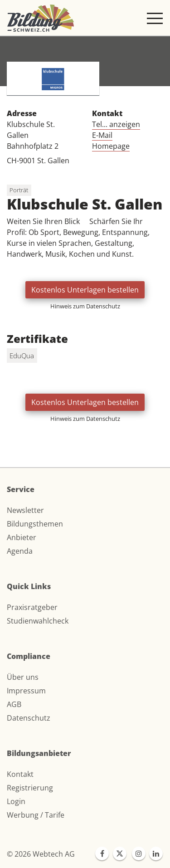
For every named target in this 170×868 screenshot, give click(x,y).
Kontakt (20, 774)
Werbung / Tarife (36, 815)
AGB (14, 704)
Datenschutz (29, 718)
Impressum (26, 691)
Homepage (111, 146)
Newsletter (25, 510)
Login (16, 801)
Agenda (20, 551)
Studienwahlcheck (38, 621)
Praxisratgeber (32, 607)
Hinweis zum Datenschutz (85, 306)
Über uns (23, 677)
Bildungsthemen (35, 524)
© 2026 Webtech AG (41, 854)
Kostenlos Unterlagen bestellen (85, 290)
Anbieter (22, 537)
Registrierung (30, 788)
